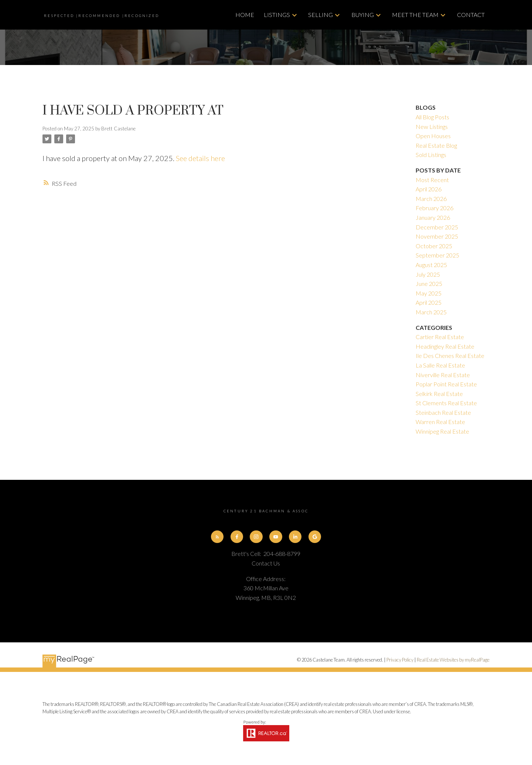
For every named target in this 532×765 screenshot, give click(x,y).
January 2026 (433, 217)
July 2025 (428, 274)
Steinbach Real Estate (443, 412)
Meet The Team (415, 15)
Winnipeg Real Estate (442, 431)
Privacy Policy (400, 660)
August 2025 (431, 265)
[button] (217, 537)
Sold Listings (431, 155)
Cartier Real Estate (440, 337)
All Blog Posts (432, 117)
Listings (277, 15)
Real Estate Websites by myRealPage (453, 660)
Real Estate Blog (436, 145)
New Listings (432, 127)
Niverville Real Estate (443, 375)
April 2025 (429, 302)
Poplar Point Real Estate (446, 384)
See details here (200, 158)
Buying (363, 15)
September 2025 (437, 255)
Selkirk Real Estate (439, 394)
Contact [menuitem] (471, 15)
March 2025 (431, 312)
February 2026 (434, 208)
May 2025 (429, 293)
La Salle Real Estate (440, 365)
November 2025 (437, 236)
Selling (320, 15)
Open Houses (433, 136)
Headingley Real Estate (445, 346)
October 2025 (434, 246)
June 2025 (429, 284)
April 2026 (429, 189)
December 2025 (437, 227)
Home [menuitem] (245, 15)
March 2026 (431, 199)
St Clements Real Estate (446, 403)
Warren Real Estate (440, 422)
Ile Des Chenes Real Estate (450, 356)
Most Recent (432, 180)
